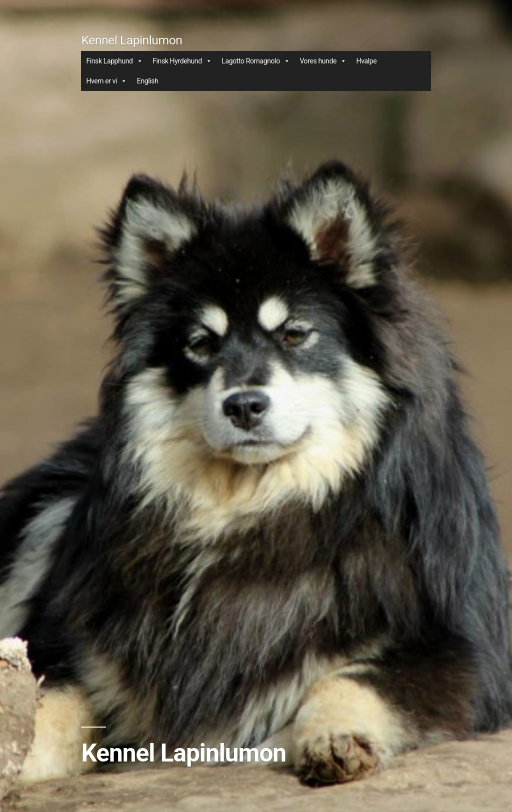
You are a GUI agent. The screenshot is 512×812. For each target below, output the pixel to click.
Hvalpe (367, 61)
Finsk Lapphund (114, 61)
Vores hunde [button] (323, 61)
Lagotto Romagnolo (255, 61)
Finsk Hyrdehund (182, 61)
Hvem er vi (106, 81)
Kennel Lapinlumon (131, 40)
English (148, 81)
